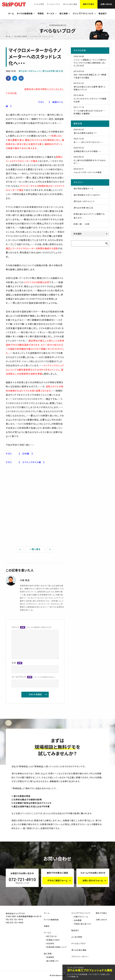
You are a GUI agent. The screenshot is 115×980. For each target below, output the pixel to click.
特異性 (41, 14)
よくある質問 (39, 4)
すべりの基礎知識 (25, 14)
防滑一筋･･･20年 (82, 224)
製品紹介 (103, 14)
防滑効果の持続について (57, 947)
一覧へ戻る (35, 549)
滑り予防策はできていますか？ (87, 195)
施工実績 (64, 14)
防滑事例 (50, 957)
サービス (50, 14)
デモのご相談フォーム (58, 881)
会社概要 (78, 920)
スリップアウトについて (83, 14)
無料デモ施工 (89, 4)
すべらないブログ (53, 4)
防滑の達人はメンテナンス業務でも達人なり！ (89, 216)
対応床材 (50, 944)
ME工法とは (52, 936)
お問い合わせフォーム (93, 881)
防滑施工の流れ (53, 940)
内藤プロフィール (81, 917)
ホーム (11, 14)
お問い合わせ (106, 4)
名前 (17, 663)
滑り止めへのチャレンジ (30, 71)
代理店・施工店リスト (83, 924)
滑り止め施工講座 (70, 4)
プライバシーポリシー (80, 957)
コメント (32, 627)
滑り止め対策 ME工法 (53, 71)
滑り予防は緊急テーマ (83, 189)
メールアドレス (33, 677)
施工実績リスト (53, 961)
